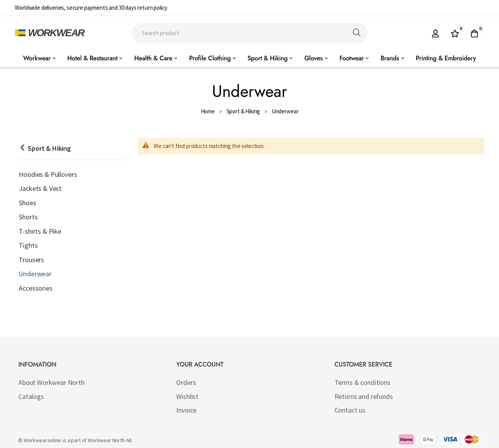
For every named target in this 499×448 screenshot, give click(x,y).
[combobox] (249, 33)
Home (208, 111)
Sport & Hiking (243, 111)
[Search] (357, 33)
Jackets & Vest (40, 188)
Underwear (35, 274)
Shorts (28, 217)
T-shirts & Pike (40, 231)
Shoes (27, 203)
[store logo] (50, 33)
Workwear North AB (110, 440)
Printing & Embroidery (446, 58)
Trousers (31, 260)
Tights (28, 245)
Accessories (35, 288)
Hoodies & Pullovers (48, 174)
